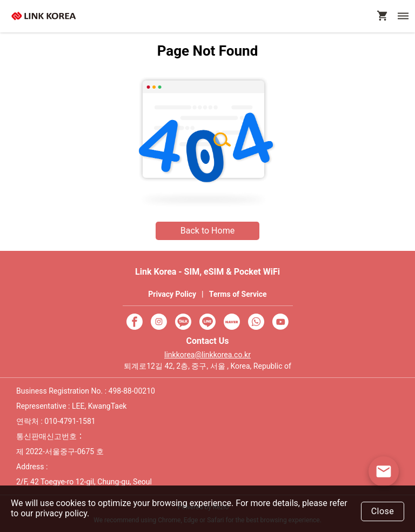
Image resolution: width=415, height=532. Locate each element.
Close (383, 511)
